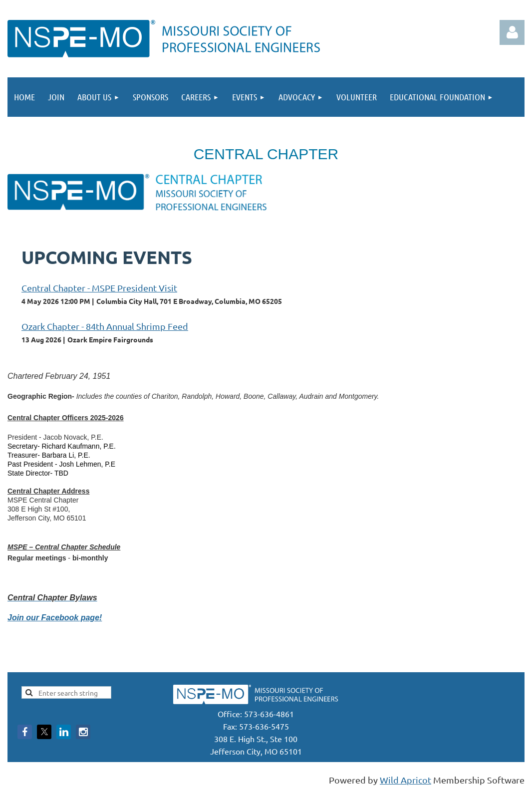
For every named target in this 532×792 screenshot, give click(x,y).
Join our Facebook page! (55, 618)
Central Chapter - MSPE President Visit (99, 288)
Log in (512, 32)
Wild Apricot (405, 780)
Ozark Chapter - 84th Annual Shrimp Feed (105, 326)
